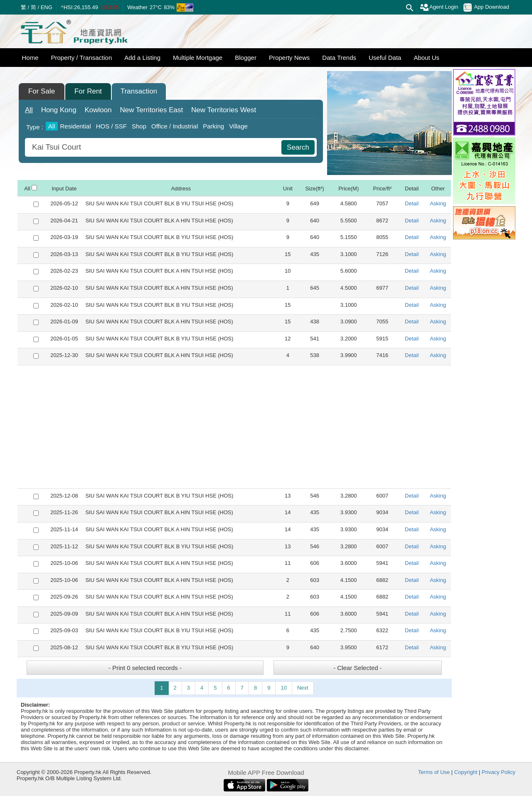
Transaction (139, 91)
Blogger (246, 58)
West (224, 110)
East (151, 110)
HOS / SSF (111, 126)
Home (30, 58)
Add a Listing (142, 58)
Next (303, 688)
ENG (47, 7)
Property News (289, 58)
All (29, 110)
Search (298, 147)
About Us (426, 58)
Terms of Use (434, 772)
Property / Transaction (82, 58)
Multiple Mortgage (198, 58)
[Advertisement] (234, 427)
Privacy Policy (499, 772)
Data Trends (339, 58)
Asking (438, 203)
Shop (139, 126)
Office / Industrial (175, 126)
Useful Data (385, 58)
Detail (412, 203)
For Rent (88, 91)
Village (238, 126)
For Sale (42, 91)
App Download (486, 7)
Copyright (466, 772)
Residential (76, 126)
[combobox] (154, 147)
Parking (213, 126)
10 (283, 688)
